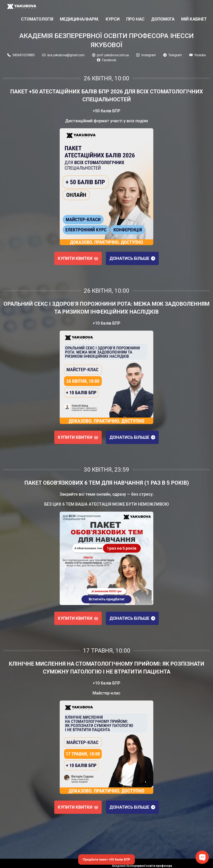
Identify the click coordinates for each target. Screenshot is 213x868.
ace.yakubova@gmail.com (63, 55)
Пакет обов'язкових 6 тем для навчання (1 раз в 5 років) (107, 483)
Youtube (198, 55)
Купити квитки (78, 258)
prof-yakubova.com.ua (110, 55)
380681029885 (21, 55)
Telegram (173, 55)
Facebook (107, 60)
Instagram (146, 55)
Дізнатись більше (132, 258)
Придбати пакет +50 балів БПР (106, 859)
